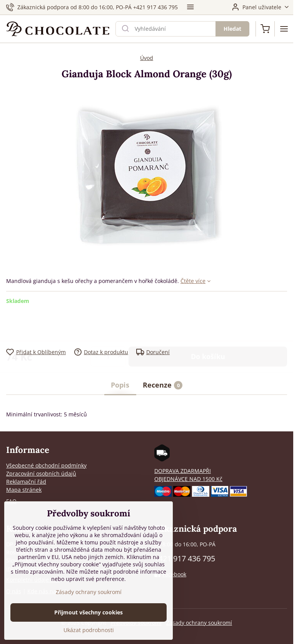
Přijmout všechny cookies (89, 613)
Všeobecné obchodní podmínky (46, 465)
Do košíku (208, 326)
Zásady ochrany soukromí (199, 623)
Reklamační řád (26, 482)
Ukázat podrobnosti (89, 630)
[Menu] (284, 29)
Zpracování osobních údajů (41, 473)
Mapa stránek (24, 490)
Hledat (232, 29)
